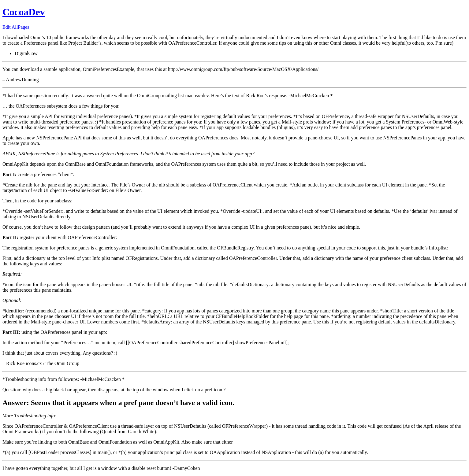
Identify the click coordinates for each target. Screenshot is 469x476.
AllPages (20, 27)
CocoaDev (24, 12)
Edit (7, 27)
